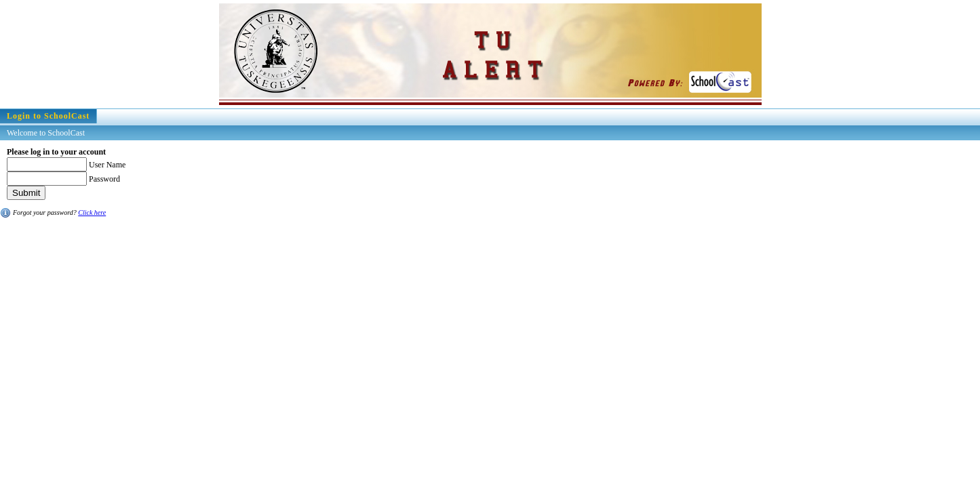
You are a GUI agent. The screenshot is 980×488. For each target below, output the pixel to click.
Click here (92, 212)
